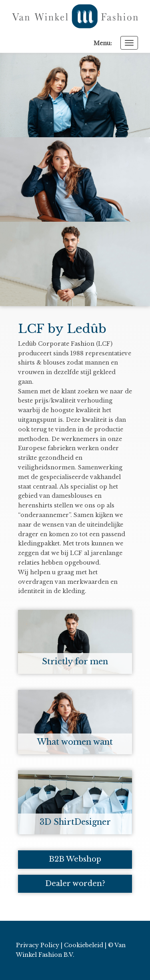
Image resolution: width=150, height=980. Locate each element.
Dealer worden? (75, 884)
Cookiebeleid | (85, 945)
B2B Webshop (75, 859)
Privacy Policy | (39, 945)
